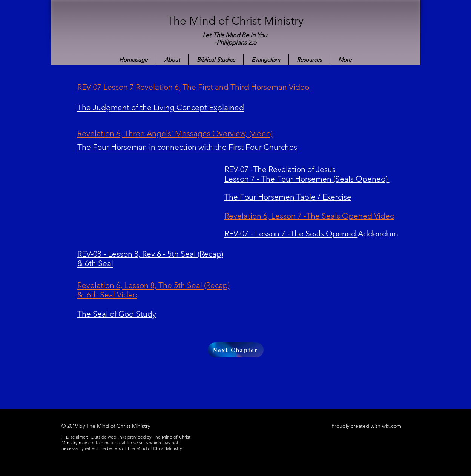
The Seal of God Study (117, 314)
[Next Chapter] (236, 350)
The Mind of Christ (216, 21)
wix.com (392, 426)
